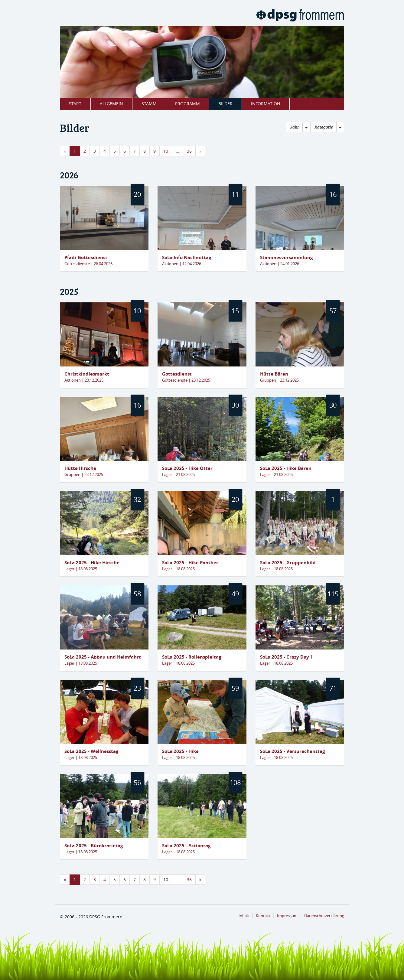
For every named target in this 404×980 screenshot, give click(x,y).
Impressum (287, 916)
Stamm (149, 104)
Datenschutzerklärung (324, 916)
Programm (187, 104)
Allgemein (111, 104)
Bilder (225, 104)
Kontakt (263, 916)
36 (189, 151)
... (178, 151)
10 (166, 151)
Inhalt (244, 916)
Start (75, 104)
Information (266, 104)
